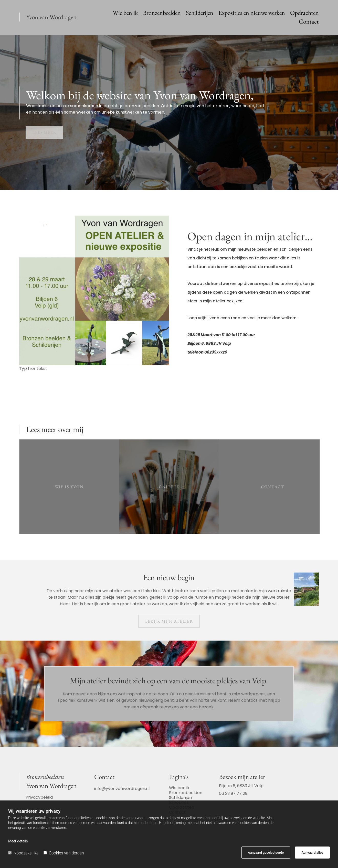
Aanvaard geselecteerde (266, 853)
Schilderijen (200, 13)
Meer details (18, 841)
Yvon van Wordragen (51, 17)
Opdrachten (304, 13)
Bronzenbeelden (162, 13)
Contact (309, 22)
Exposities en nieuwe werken (252, 13)
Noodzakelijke (23, 853)
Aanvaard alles (312, 853)
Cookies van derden (64, 853)
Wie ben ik (125, 13)
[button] (44, 132)
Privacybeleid (39, 797)
